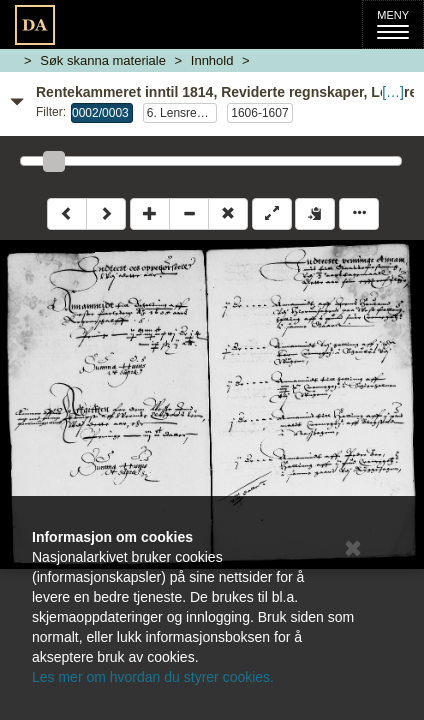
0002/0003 (100, 113)
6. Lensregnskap (182, 113)
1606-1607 (259, 113)
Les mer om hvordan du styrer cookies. (153, 677)
